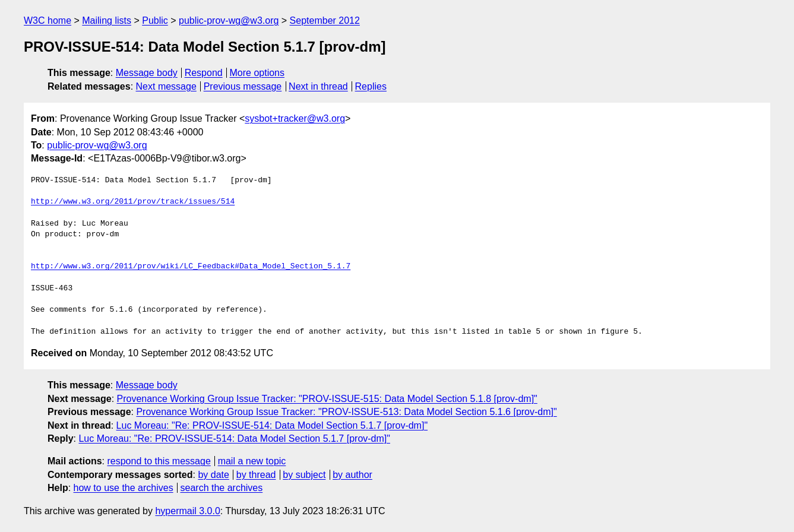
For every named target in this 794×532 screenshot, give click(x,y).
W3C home (48, 20)
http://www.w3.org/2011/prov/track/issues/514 (133, 202)
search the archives (222, 488)
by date (213, 475)
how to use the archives (124, 488)
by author (352, 475)
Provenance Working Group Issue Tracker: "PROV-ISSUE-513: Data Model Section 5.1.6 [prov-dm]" (346, 412)
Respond (204, 73)
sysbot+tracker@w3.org (295, 118)
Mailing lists (107, 20)
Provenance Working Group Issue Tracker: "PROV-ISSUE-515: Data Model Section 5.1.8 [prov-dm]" (327, 399)
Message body (147, 73)
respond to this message (159, 461)
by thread (256, 475)
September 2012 (325, 20)
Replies (371, 86)
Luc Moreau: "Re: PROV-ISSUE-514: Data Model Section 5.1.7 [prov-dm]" (272, 425)
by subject (304, 475)
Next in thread (318, 86)
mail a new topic (252, 461)
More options (257, 73)
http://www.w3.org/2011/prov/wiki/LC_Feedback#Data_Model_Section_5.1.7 (191, 267)
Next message (166, 86)
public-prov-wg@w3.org (229, 20)
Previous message (243, 86)
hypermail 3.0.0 (187, 511)
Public (155, 20)
